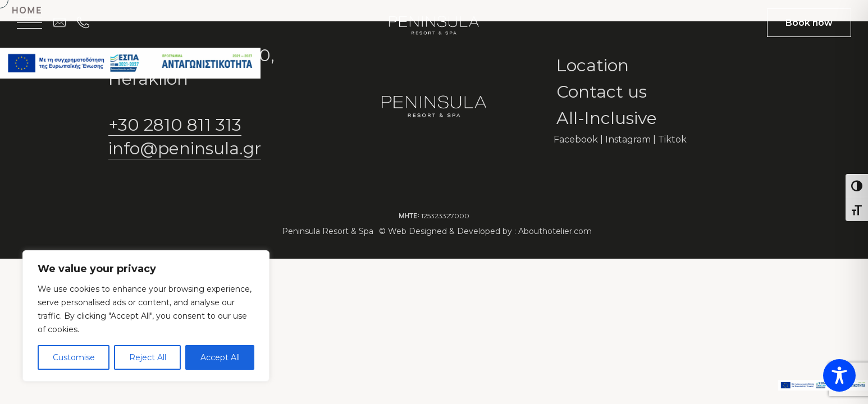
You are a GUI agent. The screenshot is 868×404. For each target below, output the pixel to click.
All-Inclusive (607, 118)
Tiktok (672, 139)
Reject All (148, 357)
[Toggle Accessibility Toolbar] (839, 375)
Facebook (576, 139)
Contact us (602, 92)
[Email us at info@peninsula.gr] (65, 22)
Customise (74, 357)
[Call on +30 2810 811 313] (89, 22)
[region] (146, 316)
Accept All (220, 357)
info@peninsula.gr (185, 148)
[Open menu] (29, 22)
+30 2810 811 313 (175, 125)
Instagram (628, 139)
